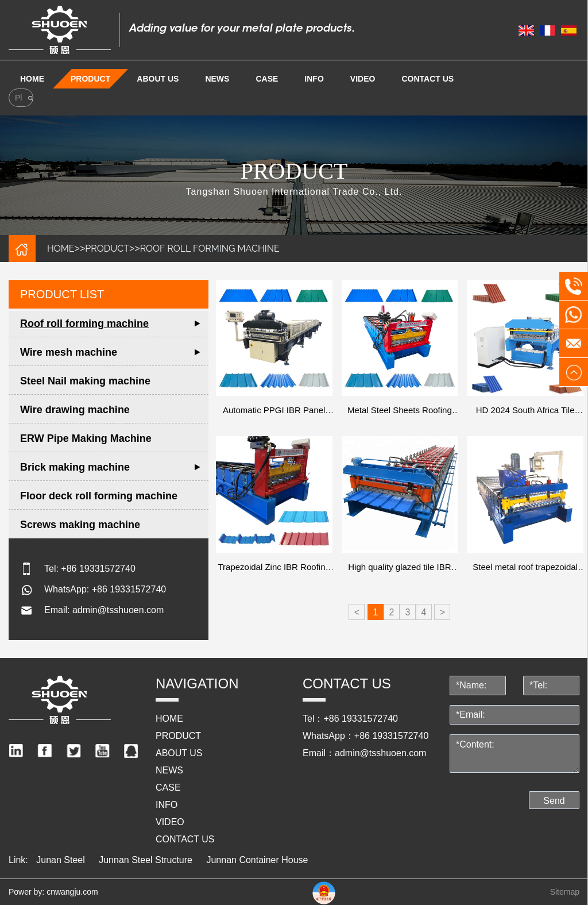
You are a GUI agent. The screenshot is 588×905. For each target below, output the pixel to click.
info (314, 79)
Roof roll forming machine (210, 249)
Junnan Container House (257, 860)
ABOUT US (158, 79)
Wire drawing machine (75, 410)
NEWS (217, 79)
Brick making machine (75, 467)
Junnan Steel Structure (146, 860)
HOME (61, 249)
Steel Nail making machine (85, 381)
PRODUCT (90, 79)
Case (267, 79)
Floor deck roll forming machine (99, 496)
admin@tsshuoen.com (118, 610)
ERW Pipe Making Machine (86, 438)
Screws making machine (80, 525)
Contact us (428, 79)
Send (554, 801)
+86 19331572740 (98, 569)
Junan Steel (61, 860)
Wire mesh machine (69, 352)
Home (32, 79)
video (363, 79)
